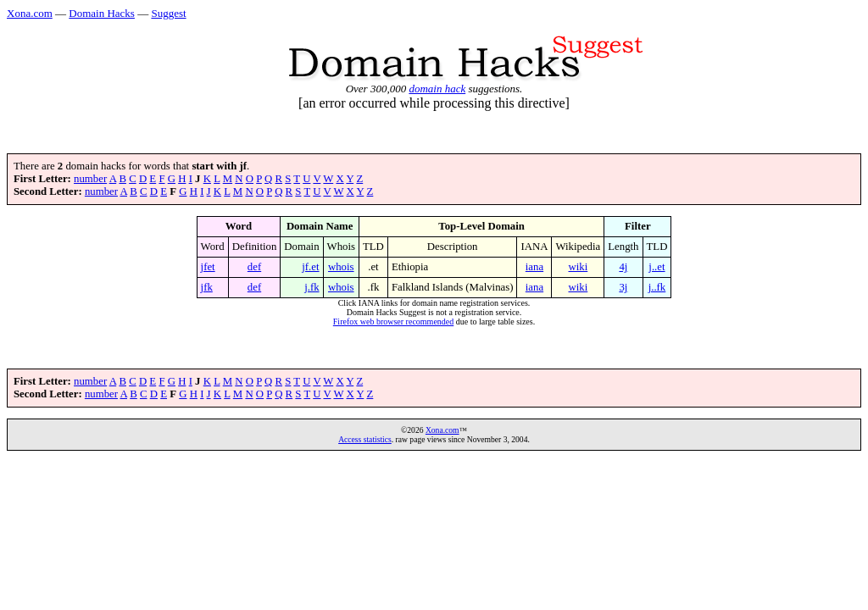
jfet (208, 267)
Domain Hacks (102, 13)
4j (623, 267)
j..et (657, 267)
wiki (578, 267)
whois (341, 267)
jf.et (310, 267)
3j (623, 287)
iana (534, 267)
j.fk (312, 287)
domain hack (437, 89)
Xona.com (30, 13)
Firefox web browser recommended (393, 322)
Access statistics (365, 439)
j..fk (657, 287)
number (90, 179)
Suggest (168, 13)
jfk (207, 287)
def (254, 267)
